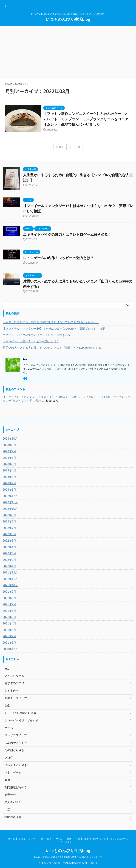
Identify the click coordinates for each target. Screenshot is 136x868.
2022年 (19, 84)
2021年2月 (9, 636)
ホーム (12, 839)
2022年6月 (9, 534)
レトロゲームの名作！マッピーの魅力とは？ (58, 258)
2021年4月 (9, 624)
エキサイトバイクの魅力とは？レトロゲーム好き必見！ (67, 234)
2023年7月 (9, 451)
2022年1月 (9, 566)
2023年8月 (9, 445)
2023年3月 (9, 477)
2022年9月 (9, 515)
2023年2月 (9, 483)
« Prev (59, 147)
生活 (86, 839)
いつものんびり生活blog (68, 19)
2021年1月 (9, 643)
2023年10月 (10, 439)
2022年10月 (10, 509)
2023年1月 (9, 490)
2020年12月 (10, 649)
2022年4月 (9, 547)
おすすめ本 (46, 839)
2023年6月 (9, 458)
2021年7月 (9, 604)
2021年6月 (9, 611)
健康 (69, 839)
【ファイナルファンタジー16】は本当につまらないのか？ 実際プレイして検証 (54, 329)
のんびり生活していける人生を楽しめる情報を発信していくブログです (68, 857)
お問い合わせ (99, 839)
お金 (78, 839)
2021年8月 (9, 598)
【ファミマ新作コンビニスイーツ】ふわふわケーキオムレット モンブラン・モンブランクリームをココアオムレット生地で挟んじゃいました (86, 119)
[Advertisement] (68, 52)
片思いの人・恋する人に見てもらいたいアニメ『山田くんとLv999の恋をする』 (53, 348)
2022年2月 (9, 560)
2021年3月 (9, 630)
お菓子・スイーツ (28, 839)
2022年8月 (9, 521)
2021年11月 (10, 579)
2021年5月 (9, 617)
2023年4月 (9, 470)
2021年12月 (10, 572)
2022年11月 (10, 502)
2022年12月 (10, 496)
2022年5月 (9, 541)
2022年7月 (9, 528)
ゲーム (59, 839)
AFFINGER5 (91, 863)
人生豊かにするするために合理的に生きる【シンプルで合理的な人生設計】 (51, 322)
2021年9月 (9, 592)
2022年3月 (9, 553)
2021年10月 (10, 585)
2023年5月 (9, 464)
